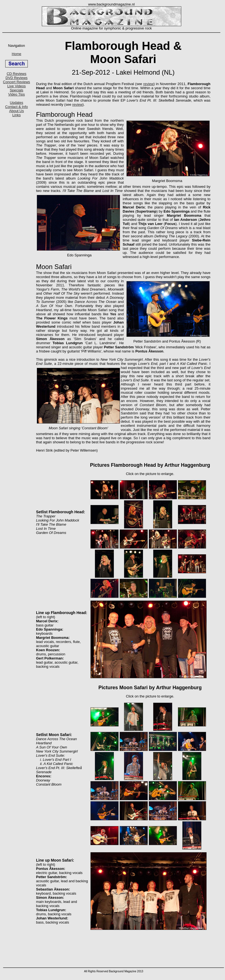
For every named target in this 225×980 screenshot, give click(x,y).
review (149, 84)
